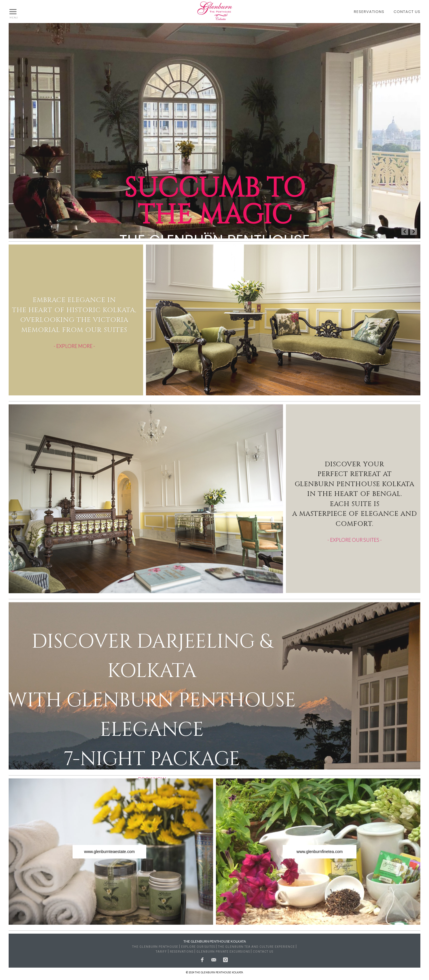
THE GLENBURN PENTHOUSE (155, 947)
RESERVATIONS (369, 12)
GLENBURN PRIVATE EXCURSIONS (223, 952)
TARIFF (161, 952)
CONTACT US (407, 12)
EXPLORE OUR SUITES (198, 947)
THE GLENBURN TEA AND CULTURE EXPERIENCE (256, 947)
